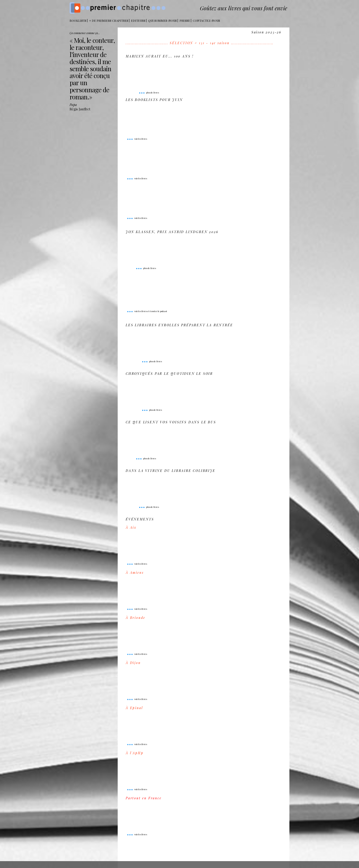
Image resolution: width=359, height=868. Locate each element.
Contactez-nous (206, 20)
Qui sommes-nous (162, 20)
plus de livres (149, 93)
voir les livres (137, 139)
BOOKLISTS (78, 20)
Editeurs (138, 20)
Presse (185, 20)
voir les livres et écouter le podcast (147, 311)
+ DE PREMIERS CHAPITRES (109, 20)
